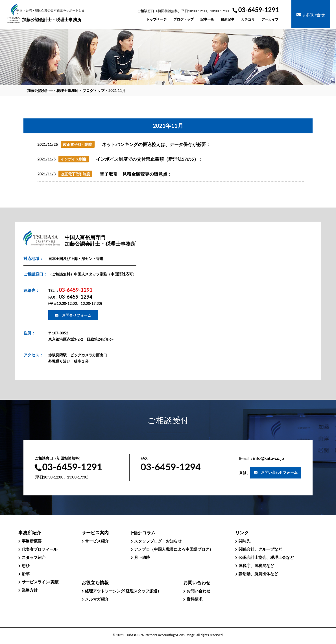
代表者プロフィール (40, 549)
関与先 (245, 541)
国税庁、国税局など (256, 565)
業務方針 (30, 590)
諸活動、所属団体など (258, 574)
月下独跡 (142, 557)
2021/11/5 (47, 159)
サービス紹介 (97, 541)
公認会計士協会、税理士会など (266, 557)
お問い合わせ (198, 591)
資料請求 (195, 599)
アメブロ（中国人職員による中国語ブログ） (174, 549)
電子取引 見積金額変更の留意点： (136, 174)
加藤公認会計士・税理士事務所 (52, 16)
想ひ (26, 565)
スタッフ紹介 (34, 557)
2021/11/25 (48, 144)
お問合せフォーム (77, 315)
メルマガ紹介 (97, 599)
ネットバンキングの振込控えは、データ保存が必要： (156, 144)
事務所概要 (32, 541)
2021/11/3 (47, 174)
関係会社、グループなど (260, 549)
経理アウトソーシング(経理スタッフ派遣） (123, 591)
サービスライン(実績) (41, 582)
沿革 (26, 574)
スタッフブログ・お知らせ (158, 541)
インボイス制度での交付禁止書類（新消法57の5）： (150, 159)
